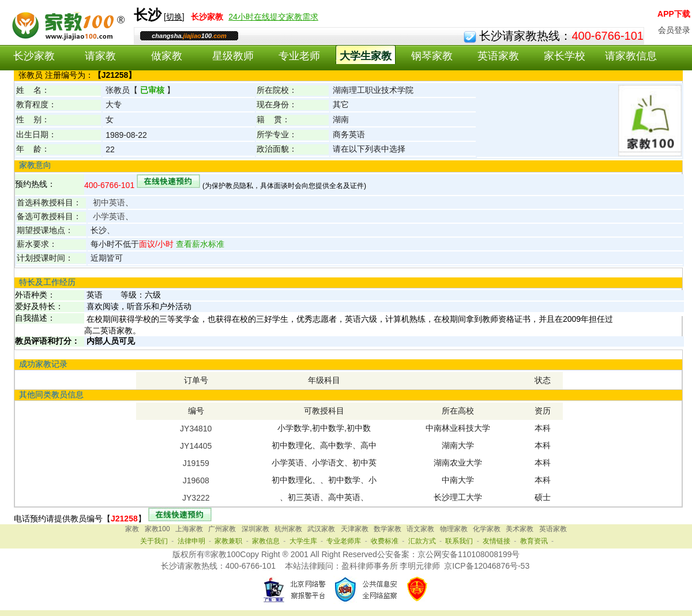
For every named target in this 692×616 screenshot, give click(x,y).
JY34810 (196, 429)
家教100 (157, 529)
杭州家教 (288, 529)
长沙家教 (34, 56)
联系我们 (459, 541)
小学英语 (109, 216)
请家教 (100, 56)
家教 (132, 529)
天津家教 (355, 529)
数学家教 (388, 529)
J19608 (196, 480)
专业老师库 (344, 541)
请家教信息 (631, 56)
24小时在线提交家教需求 (273, 17)
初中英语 (109, 202)
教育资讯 (534, 541)
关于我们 (154, 541)
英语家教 (498, 56)
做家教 (167, 56)
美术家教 (520, 529)
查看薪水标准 (199, 244)
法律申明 (191, 541)
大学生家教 (366, 56)
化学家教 (487, 529)
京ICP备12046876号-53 (487, 566)
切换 (174, 17)
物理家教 (454, 529)
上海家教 (189, 529)
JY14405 (196, 446)
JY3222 (196, 498)
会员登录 (674, 30)
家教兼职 (228, 541)
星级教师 (233, 56)
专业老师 (299, 56)
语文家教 (420, 529)
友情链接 (497, 541)
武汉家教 (321, 529)
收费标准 (385, 541)
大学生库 (303, 541)
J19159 (196, 463)
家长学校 (565, 56)
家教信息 (266, 541)
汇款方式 (422, 541)
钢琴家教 (432, 56)
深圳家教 (255, 529)
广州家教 (222, 529)
